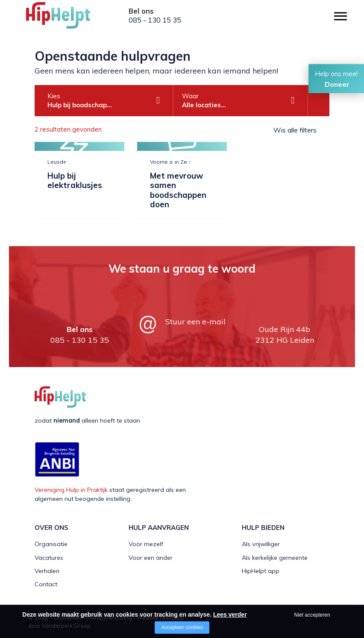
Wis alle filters (295, 130)
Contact (46, 584)
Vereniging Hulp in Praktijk (71, 490)
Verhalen (47, 571)
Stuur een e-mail (195, 322)
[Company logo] (69, 19)
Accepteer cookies (182, 627)
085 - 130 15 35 (155, 20)
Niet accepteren (312, 615)
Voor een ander (151, 558)
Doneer (337, 84)
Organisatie (51, 544)
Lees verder (230, 614)
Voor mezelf (146, 544)
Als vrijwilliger (261, 544)
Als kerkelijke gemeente (275, 558)
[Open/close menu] (341, 16)
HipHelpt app (261, 571)
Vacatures (49, 558)
